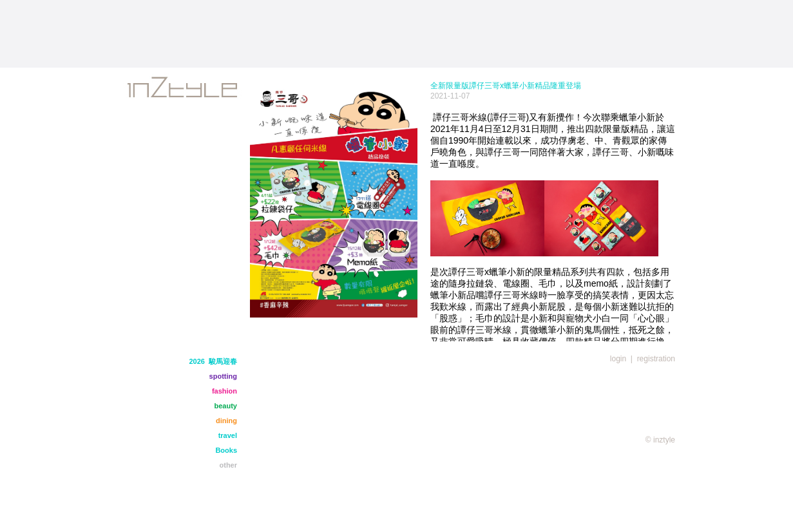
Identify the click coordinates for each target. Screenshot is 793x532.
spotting (223, 376)
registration (656, 359)
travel (228, 435)
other (229, 465)
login (618, 359)
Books (226, 450)
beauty (226, 406)
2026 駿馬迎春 (213, 361)
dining (226, 421)
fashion (225, 391)
